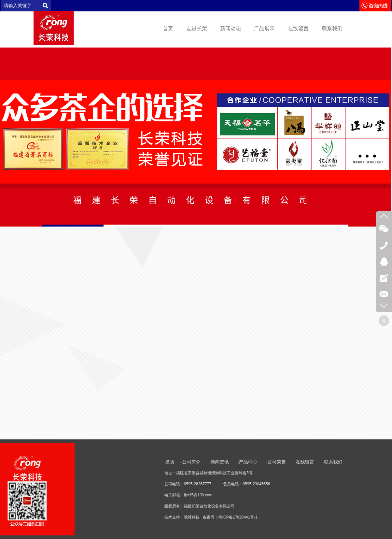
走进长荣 (197, 28)
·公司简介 (291, 462)
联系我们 (332, 28)
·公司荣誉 (376, 462)
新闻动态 (231, 28)
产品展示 (264, 28)
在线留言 (298, 28)
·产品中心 (348, 462)
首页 (168, 28)
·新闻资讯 (324, 462)
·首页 (270, 462)
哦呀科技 (292, 517)
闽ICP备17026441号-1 (338, 517)
